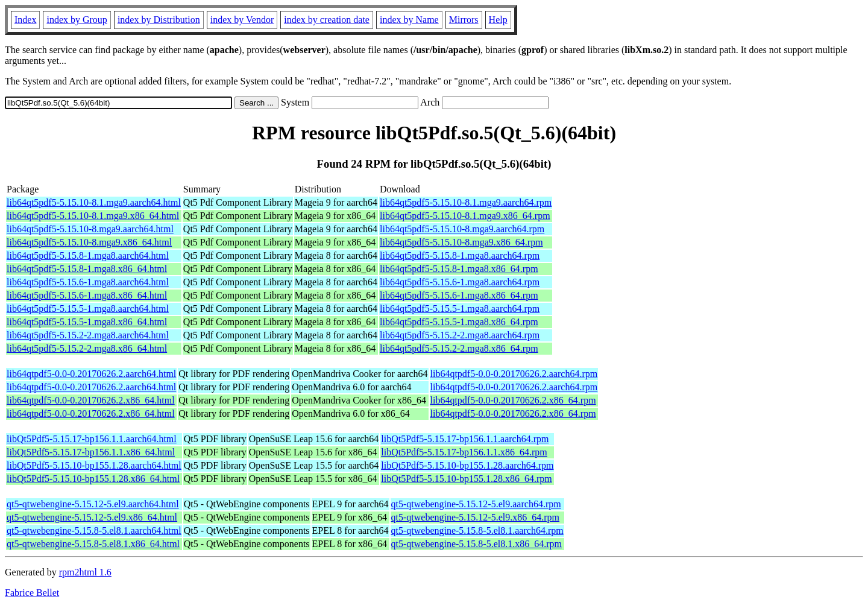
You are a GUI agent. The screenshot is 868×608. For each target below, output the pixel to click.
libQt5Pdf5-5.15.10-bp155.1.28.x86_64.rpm (467, 479)
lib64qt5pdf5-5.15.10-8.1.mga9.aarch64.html (94, 202)
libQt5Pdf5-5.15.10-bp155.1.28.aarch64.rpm (467, 465)
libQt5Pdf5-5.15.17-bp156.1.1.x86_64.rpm (464, 452)
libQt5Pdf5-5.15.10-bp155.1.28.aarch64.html (94, 465)
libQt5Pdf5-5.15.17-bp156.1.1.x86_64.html (91, 452)
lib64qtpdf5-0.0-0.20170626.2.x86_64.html (91, 400)
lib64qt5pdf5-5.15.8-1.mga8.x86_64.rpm (459, 269)
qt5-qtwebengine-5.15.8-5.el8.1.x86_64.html (93, 544)
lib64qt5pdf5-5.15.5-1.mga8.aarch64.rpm (460, 309)
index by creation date (327, 20)
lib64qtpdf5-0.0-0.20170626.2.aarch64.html (91, 374)
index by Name (409, 20)
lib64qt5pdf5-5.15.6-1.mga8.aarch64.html (88, 282)
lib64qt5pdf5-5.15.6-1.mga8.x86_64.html (87, 295)
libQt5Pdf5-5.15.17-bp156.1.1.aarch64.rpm (465, 439)
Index (25, 20)
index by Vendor (242, 20)
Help (498, 20)
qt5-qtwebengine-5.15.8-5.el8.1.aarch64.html (94, 530)
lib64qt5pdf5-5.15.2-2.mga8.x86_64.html (87, 348)
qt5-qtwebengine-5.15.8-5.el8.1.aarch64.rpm (477, 530)
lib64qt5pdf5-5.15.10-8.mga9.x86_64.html (89, 242)
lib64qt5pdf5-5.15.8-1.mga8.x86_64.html (87, 269)
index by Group (77, 20)
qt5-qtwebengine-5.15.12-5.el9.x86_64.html (92, 517)
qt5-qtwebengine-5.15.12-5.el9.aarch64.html (93, 504)
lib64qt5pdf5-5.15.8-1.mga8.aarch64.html (88, 255)
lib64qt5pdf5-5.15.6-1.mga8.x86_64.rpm (459, 295)
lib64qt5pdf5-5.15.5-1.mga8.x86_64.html (87, 322)
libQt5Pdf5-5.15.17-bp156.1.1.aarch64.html (92, 439)
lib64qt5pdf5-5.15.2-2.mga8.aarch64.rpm (460, 335)
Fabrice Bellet (32, 593)
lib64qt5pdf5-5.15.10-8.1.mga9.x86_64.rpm (465, 216)
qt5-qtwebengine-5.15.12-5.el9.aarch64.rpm (476, 504)
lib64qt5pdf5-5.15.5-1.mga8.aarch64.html (88, 309)
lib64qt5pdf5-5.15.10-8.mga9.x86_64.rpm (461, 242)
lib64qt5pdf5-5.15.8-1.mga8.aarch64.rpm (460, 255)
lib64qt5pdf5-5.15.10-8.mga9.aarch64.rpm (462, 229)
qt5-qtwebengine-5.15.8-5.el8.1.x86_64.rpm (477, 544)
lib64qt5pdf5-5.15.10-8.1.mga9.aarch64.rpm (466, 202)
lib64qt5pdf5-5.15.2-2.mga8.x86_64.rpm (459, 348)
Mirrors (464, 20)
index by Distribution (159, 20)
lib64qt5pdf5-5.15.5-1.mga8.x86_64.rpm (459, 322)
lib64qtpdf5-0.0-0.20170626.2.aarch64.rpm (514, 374)
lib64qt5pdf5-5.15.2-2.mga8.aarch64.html (88, 335)
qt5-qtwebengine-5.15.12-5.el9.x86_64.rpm (476, 517)
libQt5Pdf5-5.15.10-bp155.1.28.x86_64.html (93, 479)
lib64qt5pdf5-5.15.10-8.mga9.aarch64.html (90, 229)
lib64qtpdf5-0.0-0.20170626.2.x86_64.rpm (513, 400)
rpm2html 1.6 (85, 572)
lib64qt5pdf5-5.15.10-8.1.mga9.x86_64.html (93, 216)
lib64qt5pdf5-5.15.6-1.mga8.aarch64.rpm (460, 282)
